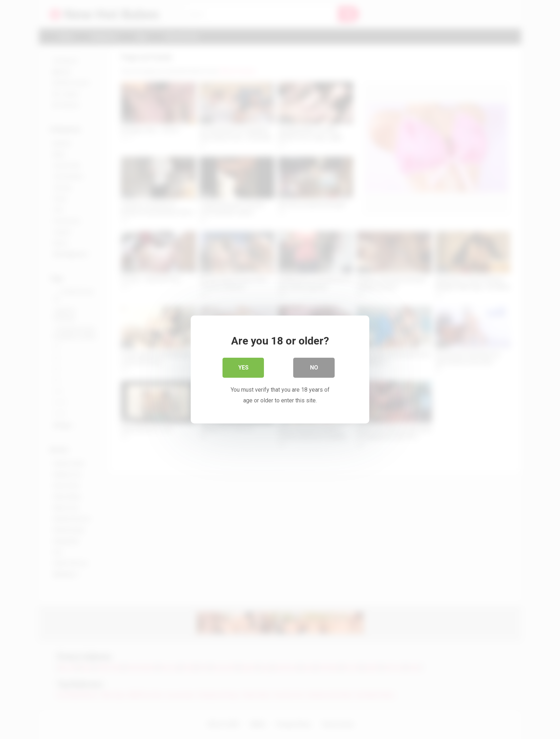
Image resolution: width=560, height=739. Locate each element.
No (314, 368)
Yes (243, 368)
